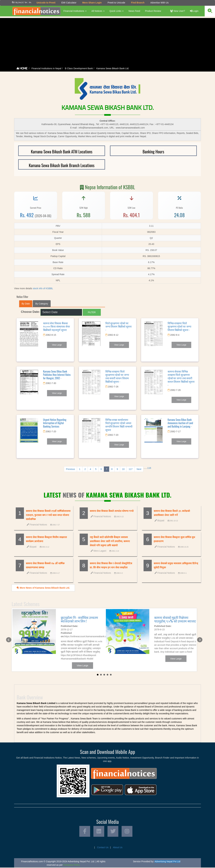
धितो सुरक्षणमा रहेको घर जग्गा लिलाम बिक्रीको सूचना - (118, 326)
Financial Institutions (75, 11)
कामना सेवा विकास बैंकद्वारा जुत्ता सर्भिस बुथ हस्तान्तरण (174, 539)
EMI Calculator (69, 3)
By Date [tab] (26, 303)
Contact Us (103, 848)
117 (131, 469)
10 (123, 469)
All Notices (98, 11)
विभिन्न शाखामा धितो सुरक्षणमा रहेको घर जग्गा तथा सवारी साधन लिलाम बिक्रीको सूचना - (117, 376)
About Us (118, 848)
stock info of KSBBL (43, 288)
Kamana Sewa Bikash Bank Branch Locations (62, 165)
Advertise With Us (159, 3)
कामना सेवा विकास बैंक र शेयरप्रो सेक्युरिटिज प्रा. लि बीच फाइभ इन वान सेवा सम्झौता (111, 566)
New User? (178, 11)
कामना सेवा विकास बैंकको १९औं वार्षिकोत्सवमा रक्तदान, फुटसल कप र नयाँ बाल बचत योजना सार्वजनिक (48, 515)
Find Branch (138, 3)
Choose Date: (30, 312)
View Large (57, 345)
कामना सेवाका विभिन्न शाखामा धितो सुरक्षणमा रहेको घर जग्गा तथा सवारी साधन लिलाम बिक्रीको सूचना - (181, 378)
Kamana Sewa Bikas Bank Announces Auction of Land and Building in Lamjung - (180, 423)
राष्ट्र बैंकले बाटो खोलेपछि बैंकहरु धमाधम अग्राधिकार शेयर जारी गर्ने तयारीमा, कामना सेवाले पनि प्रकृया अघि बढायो (110, 541)
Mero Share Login (92, 3)
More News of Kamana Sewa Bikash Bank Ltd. (43, 588)
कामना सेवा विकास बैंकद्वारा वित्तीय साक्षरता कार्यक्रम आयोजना (46, 539)
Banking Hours (153, 151)
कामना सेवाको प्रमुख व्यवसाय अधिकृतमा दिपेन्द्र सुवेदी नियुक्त (176, 566)
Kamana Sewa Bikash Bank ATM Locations (62, 151)
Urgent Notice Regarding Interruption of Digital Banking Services (55, 423)
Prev (9, 640)
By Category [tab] (42, 303)
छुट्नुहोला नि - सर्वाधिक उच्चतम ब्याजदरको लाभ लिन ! (79, 619)
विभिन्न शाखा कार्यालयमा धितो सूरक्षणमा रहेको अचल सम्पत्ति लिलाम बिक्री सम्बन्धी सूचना (119, 425)
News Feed (134, 11)
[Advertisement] (107, 41)
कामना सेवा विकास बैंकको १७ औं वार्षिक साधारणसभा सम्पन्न (45, 566)
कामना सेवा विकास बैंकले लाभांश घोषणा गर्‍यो (112, 511)
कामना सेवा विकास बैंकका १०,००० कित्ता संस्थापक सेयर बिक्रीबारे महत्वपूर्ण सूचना (57, 326)
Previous (70, 469)
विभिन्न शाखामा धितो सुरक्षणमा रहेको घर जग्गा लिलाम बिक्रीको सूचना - (179, 326)
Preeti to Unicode (116, 3)
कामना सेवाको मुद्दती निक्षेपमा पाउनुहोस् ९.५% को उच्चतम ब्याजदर (176, 619)
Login (194, 11)
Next (139, 469)
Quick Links (116, 11)
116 (149, 468)
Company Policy (72, 865)
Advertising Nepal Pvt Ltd (167, 862)
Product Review (153, 11)
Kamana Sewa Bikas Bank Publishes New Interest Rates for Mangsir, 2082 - (57, 375)
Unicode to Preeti (46, 3)
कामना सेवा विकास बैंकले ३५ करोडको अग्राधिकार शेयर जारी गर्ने (172, 513)
